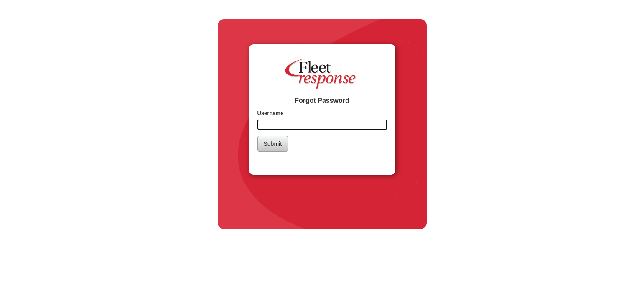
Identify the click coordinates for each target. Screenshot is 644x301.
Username (271, 113)
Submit (273, 144)
